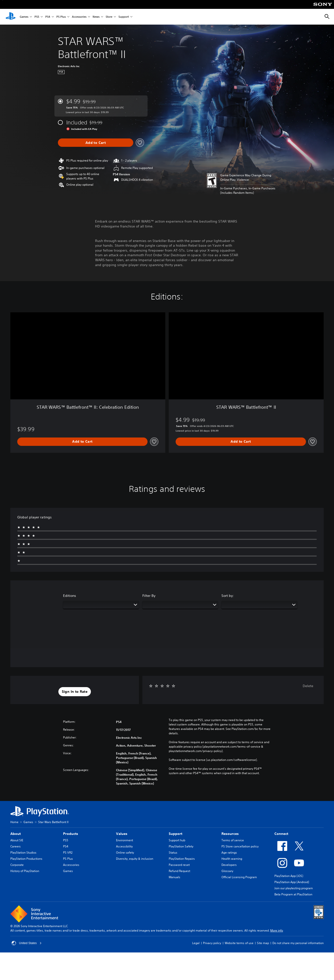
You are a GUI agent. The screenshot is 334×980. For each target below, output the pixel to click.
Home (14, 822)
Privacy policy (212, 943)
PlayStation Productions (26, 859)
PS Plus (61, 17)
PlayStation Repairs (182, 859)
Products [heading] (71, 834)
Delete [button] (308, 686)
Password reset (179, 865)
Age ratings (229, 852)
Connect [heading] (281, 834)
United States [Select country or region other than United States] (27, 943)
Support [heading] (175, 834)
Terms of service (233, 840)
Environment (125, 840)
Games (24, 17)
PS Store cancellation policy (240, 846)
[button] (75, 692)
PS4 (48, 17)
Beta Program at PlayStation (293, 894)
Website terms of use (239, 943)
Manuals (175, 877)
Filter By (149, 596)
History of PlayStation (25, 871)
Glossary (227, 871)
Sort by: (228, 596)
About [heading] (16, 834)
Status (173, 852)
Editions (70, 596)
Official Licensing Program (239, 877)
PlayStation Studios (23, 852)
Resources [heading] (230, 834)
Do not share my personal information (298, 943)
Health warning (232, 859)
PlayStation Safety (181, 846)
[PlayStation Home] (11, 17)
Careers (16, 846)
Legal (196, 943)
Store (109, 17)
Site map (263, 943)
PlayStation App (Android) (292, 882)
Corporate (17, 865)
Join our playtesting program (294, 888)
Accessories (79, 17)
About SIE (17, 840)
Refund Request (179, 871)
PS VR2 (68, 852)
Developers (229, 865)
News (96, 17)
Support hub (177, 840)
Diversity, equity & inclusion (135, 859)
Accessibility (124, 846)
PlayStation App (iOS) (289, 876)
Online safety (125, 852)
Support (124, 17)
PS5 (37, 17)
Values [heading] (122, 834)
